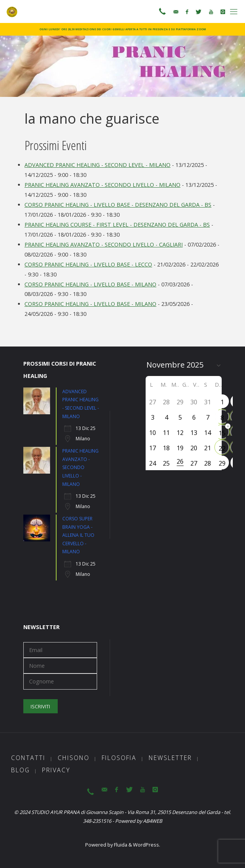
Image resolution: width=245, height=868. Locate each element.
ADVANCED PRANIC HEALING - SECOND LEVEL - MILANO (97, 165)
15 (222, 433)
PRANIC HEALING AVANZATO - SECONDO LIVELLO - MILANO (102, 185)
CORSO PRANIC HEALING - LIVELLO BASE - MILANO (90, 284)
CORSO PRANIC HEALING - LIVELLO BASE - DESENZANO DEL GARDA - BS (118, 205)
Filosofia (119, 758)
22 (222, 448)
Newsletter (170, 758)
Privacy (56, 770)
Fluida (120, 845)
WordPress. (147, 845)
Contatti (28, 758)
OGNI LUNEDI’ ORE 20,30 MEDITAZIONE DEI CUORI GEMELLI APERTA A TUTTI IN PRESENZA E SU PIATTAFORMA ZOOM (123, 29)
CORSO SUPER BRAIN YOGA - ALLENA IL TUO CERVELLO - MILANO (78, 535)
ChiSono (74, 758)
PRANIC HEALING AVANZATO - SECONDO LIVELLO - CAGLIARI (104, 244)
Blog (20, 770)
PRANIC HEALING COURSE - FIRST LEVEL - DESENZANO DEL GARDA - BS (117, 225)
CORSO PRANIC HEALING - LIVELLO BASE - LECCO (88, 264)
